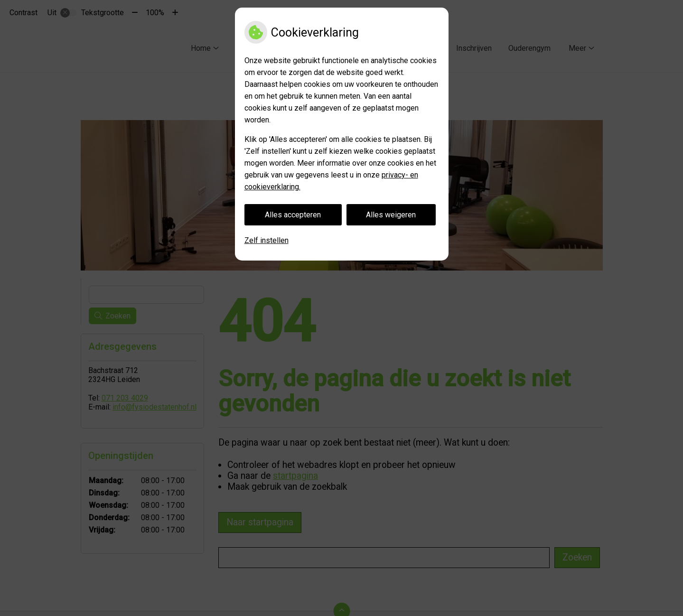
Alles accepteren (293, 215)
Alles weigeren (391, 215)
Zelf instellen (267, 240)
